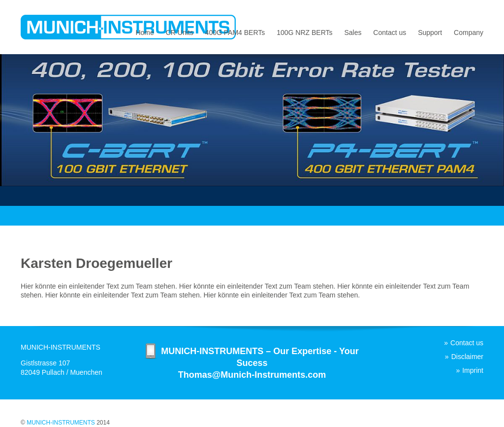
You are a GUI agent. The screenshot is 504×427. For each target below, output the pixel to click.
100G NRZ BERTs (304, 33)
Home (144, 33)
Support (430, 33)
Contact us (390, 33)
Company (469, 33)
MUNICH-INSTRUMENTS (61, 423)
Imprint (473, 370)
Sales (353, 33)
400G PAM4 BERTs (235, 33)
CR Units (180, 33)
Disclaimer (467, 357)
